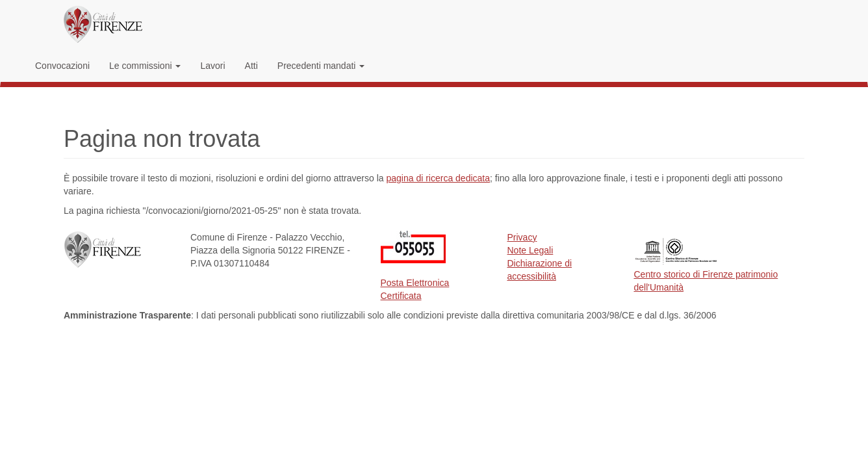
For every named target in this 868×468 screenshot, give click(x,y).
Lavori (212, 66)
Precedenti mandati (321, 66)
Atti (251, 66)
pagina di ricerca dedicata (438, 178)
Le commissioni (145, 66)
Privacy (522, 237)
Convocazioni (62, 66)
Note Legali (530, 250)
